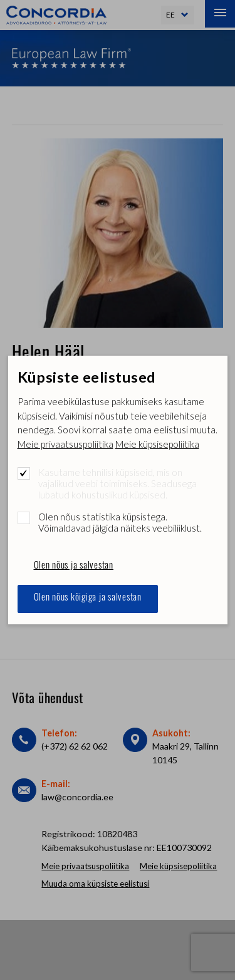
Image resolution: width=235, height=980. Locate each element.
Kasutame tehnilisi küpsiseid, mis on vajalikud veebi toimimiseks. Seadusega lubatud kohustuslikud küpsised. (118, 483)
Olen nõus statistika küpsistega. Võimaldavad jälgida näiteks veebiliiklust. (120, 522)
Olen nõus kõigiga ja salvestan (88, 598)
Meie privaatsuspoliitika (65, 444)
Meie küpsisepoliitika (157, 444)
